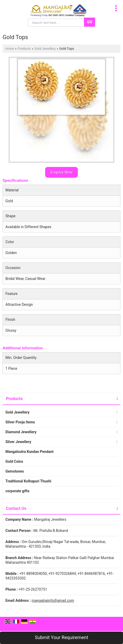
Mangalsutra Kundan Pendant (29, 452)
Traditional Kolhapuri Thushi (28, 481)
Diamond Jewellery (21, 432)
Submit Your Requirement (62, 637)
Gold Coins (14, 461)
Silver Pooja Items (20, 422)
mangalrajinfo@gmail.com (53, 600)
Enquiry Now (62, 172)
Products (24, 49)
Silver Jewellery (18, 442)
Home (10, 49)
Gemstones (15, 471)
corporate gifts (17, 491)
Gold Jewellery (45, 49)
